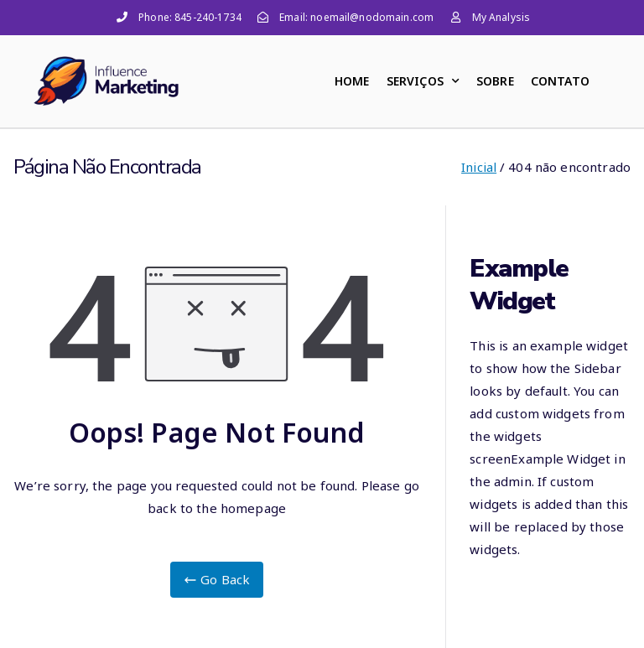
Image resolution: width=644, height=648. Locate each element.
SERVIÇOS (423, 81)
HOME (352, 81)
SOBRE (495, 81)
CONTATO (560, 81)
